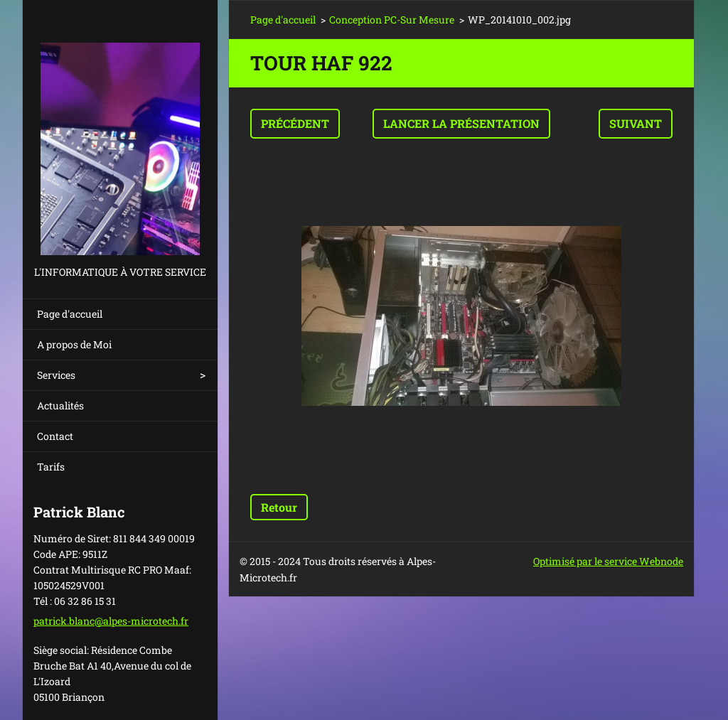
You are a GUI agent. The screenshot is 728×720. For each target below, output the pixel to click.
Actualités (60, 405)
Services (56, 375)
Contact (55, 436)
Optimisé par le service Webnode (608, 561)
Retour (279, 507)
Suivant (636, 123)
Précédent (295, 123)
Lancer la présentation (461, 123)
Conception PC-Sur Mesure (392, 20)
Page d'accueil (70, 314)
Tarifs (51, 467)
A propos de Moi (74, 344)
